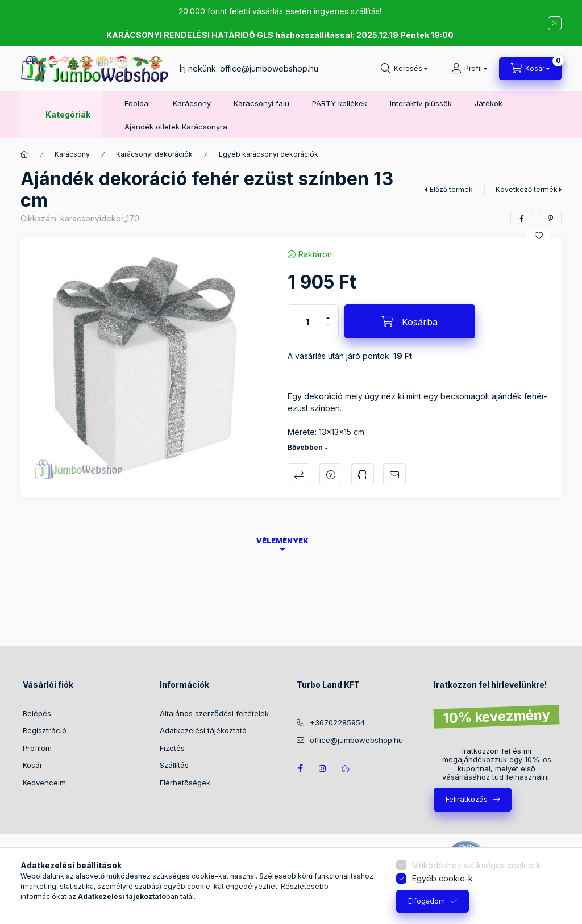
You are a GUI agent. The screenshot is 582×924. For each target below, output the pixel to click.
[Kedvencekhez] (539, 236)
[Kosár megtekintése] (530, 69)
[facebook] (522, 219)
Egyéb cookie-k (442, 878)
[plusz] (328, 313)
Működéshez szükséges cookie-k (477, 865)
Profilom (37, 748)
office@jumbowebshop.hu (269, 68)
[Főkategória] (24, 154)
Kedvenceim (44, 783)
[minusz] (328, 330)
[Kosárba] (410, 321)
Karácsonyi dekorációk (154, 154)
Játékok (489, 103)
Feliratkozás (467, 799)
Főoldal (137, 103)
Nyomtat (363, 475)
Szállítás (174, 765)
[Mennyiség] (307, 321)
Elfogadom (427, 901)
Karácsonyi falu (261, 103)
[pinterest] (550, 219)
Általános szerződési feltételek (214, 713)
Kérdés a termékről (331, 475)
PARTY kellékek (340, 103)
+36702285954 (337, 722)
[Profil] (469, 69)
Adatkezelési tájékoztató (203, 730)
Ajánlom (394, 475)
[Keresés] (404, 69)
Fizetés (172, 748)
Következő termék (527, 189)
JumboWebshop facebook (300, 768)
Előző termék (451, 189)
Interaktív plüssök (421, 103)
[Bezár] (555, 23)
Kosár (33, 765)
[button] (61, 115)
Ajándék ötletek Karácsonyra (176, 127)
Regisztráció (45, 730)
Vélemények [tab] (282, 541)
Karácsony (192, 103)
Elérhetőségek (185, 783)
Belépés (37, 713)
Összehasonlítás (299, 475)
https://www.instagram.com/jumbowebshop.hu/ (323, 768)
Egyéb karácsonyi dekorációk (269, 154)
